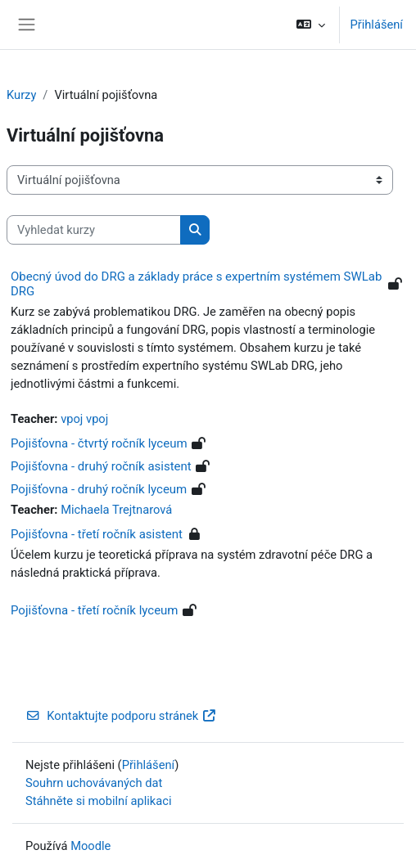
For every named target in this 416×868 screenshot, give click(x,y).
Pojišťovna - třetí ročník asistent (97, 534)
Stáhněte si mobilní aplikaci (98, 801)
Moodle (90, 846)
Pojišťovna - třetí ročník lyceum (95, 610)
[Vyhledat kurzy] (94, 230)
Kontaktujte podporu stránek (121, 716)
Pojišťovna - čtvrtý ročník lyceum (99, 443)
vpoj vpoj (84, 419)
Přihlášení (376, 25)
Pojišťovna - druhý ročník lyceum (99, 489)
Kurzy (21, 95)
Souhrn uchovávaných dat (94, 783)
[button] (311, 25)
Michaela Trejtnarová (116, 510)
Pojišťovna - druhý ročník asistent (101, 466)
